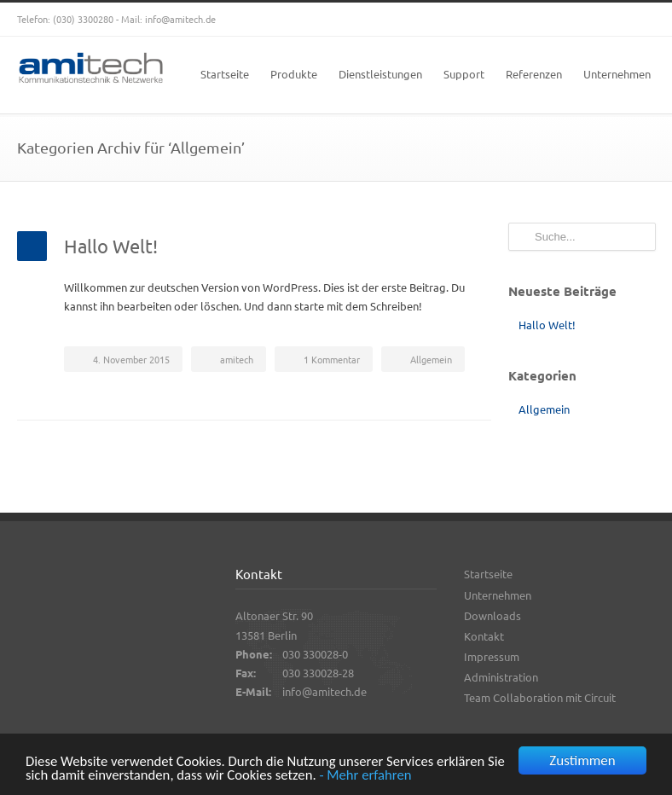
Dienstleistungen (380, 74)
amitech (237, 359)
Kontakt (484, 636)
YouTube (604, 20)
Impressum (492, 656)
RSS (638, 20)
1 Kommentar (332, 359)
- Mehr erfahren (392, 777)
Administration (501, 677)
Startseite (225, 74)
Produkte (294, 74)
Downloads (492, 615)
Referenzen (534, 74)
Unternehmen (617, 74)
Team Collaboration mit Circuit (540, 697)
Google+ (570, 20)
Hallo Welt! (111, 246)
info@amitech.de (180, 19)
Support (464, 74)
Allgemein (431, 359)
